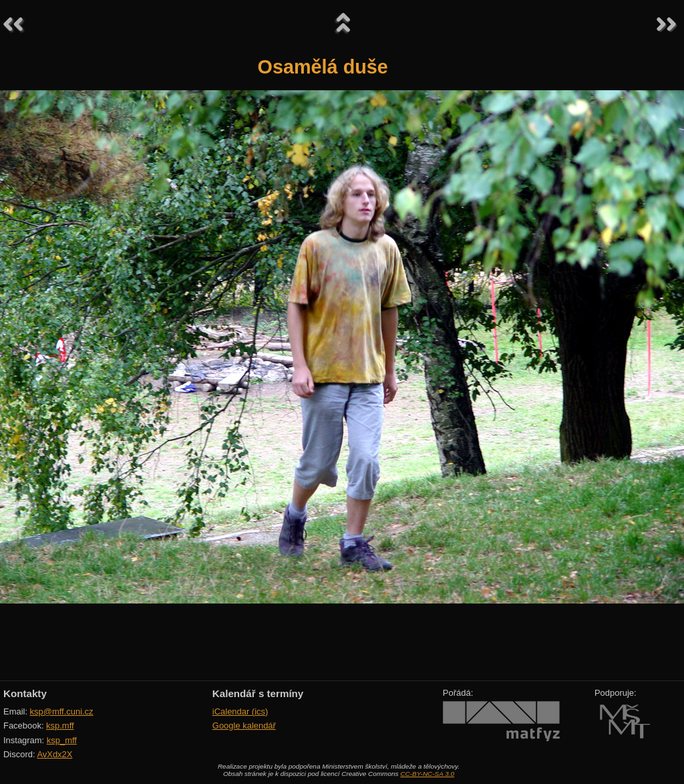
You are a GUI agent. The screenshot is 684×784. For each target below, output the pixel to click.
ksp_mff (62, 740)
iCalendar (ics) (240, 711)
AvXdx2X (54, 754)
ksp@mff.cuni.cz (62, 711)
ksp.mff (60, 726)
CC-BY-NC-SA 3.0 (427, 774)
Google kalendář (244, 726)
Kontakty (25, 693)
